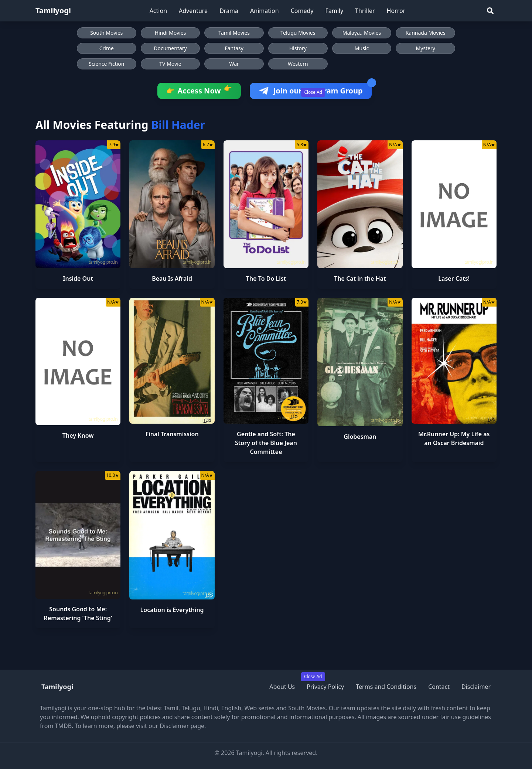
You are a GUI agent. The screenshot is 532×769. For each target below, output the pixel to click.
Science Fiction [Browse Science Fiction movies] (106, 64)
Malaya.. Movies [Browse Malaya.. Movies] (362, 33)
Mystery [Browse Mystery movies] (425, 48)
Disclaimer (476, 687)
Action (158, 11)
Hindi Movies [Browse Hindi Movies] (170, 33)
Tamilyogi (53, 11)
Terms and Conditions (386, 687)
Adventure (193, 11)
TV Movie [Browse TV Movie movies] (170, 64)
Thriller (365, 11)
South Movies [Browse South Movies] (106, 33)
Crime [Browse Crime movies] (107, 48)
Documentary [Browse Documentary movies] (170, 48)
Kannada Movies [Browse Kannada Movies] (426, 33)
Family (334, 11)
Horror (396, 11)
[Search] (490, 11)
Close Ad (313, 92)
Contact (439, 687)
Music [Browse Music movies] (362, 48)
